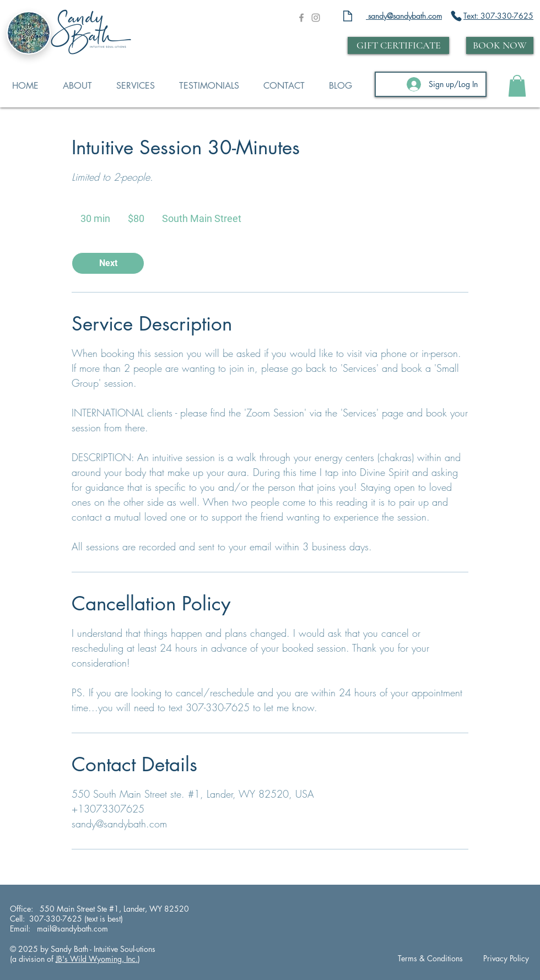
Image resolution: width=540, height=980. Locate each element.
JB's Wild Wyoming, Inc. (97, 959)
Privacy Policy (506, 958)
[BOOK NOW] (500, 45)
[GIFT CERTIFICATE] (398, 45)
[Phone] (456, 16)
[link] (108, 263)
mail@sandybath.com (71, 928)
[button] (517, 86)
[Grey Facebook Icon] (301, 18)
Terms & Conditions (430, 958)
